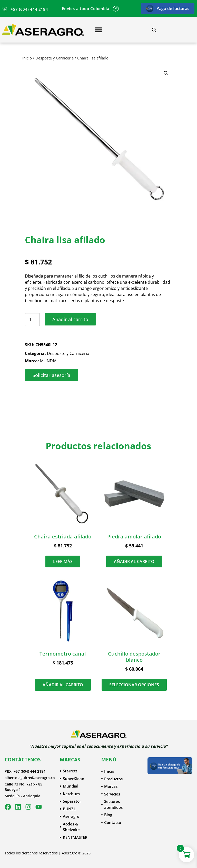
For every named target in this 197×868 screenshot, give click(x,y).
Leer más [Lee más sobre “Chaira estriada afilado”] (63, 561)
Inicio (27, 58)
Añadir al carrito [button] (134, 561)
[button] (166, 73)
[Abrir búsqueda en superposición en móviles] (154, 30)
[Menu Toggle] (98, 30)
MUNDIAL (49, 361)
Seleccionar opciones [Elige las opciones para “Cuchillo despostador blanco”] (134, 685)
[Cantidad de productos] (32, 320)
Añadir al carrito (70, 319)
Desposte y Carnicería (55, 58)
